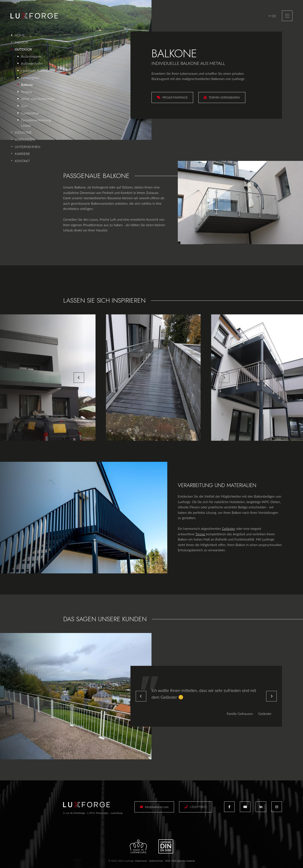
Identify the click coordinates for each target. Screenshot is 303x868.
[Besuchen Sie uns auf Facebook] (229, 807)
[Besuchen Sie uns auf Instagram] (277, 807)
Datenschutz (156, 861)
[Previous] (79, 378)
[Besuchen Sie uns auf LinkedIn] (261, 807)
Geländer (228, 528)
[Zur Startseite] (34, 16)
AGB (168, 861)
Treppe (200, 534)
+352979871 (198, 807)
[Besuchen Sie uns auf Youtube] (245, 807)
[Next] (224, 378)
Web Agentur (179, 861)
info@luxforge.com (157, 807)
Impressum (141, 861)
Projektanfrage (175, 97)
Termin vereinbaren (224, 97)
